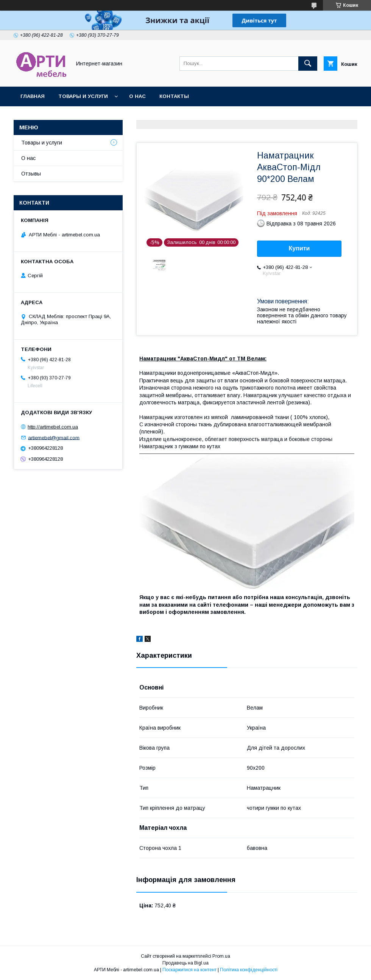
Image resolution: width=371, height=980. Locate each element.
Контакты (174, 96)
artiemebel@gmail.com (54, 437)
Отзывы (31, 174)
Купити (299, 248)
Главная (33, 96)
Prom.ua (221, 956)
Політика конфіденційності (249, 970)
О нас (137, 96)
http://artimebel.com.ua (53, 427)
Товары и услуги (83, 96)
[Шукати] (308, 64)
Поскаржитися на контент (189, 970)
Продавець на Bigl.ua (185, 963)
